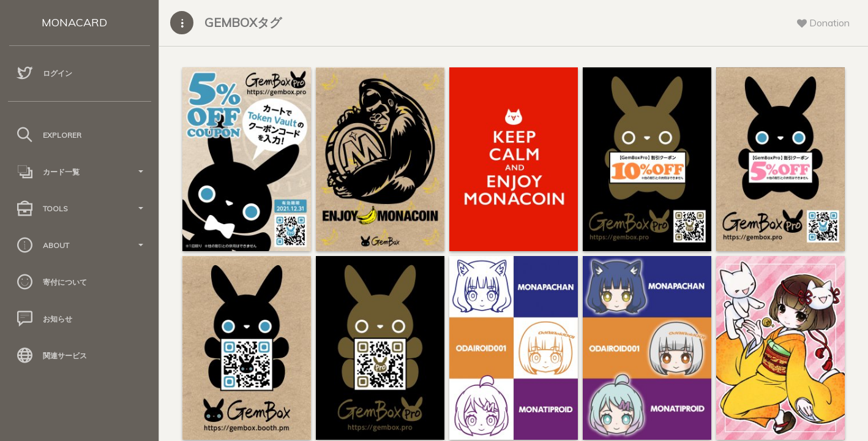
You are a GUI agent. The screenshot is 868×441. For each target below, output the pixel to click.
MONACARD (74, 22)
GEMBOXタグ (243, 22)
